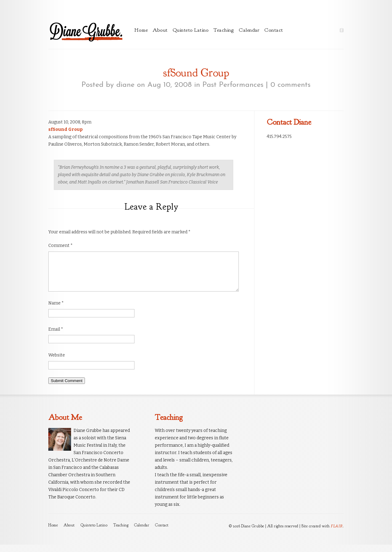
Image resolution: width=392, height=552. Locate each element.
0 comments (290, 85)
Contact (274, 30)
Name (56, 310)
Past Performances (233, 85)
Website (57, 363)
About (160, 30)
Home (141, 30)
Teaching (224, 30)
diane (125, 85)
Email (56, 337)
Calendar (249, 30)
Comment (60, 246)
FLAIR (337, 533)
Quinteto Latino (191, 30)
